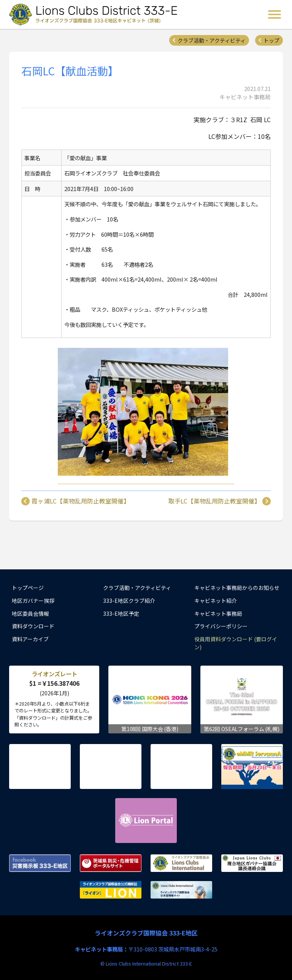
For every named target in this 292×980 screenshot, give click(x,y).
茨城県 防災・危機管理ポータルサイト (111, 863)
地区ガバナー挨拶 (33, 601)
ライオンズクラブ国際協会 (181, 863)
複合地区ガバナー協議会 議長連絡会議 (252, 863)
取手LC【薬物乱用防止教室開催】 (214, 501)
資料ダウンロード (33, 626)
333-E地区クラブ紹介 (129, 601)
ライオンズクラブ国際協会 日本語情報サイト (181, 890)
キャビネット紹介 (216, 601)
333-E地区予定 (121, 613)
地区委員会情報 (30, 613)
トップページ (28, 588)
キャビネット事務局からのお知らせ (237, 588)
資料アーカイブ (30, 639)
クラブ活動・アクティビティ (212, 40)
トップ (271, 40)
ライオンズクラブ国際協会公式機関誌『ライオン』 (111, 890)
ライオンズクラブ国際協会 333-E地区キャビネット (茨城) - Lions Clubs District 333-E (95, 14)
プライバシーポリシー (221, 626)
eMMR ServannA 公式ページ (252, 766)
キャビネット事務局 (218, 613)
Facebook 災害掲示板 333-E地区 (40, 863)
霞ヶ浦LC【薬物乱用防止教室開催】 (81, 501)
